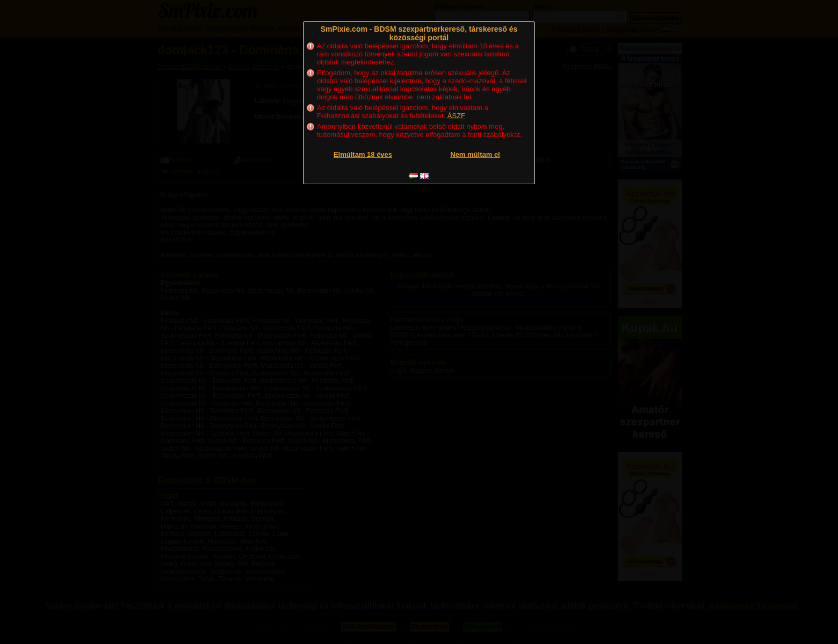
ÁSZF (456, 116)
